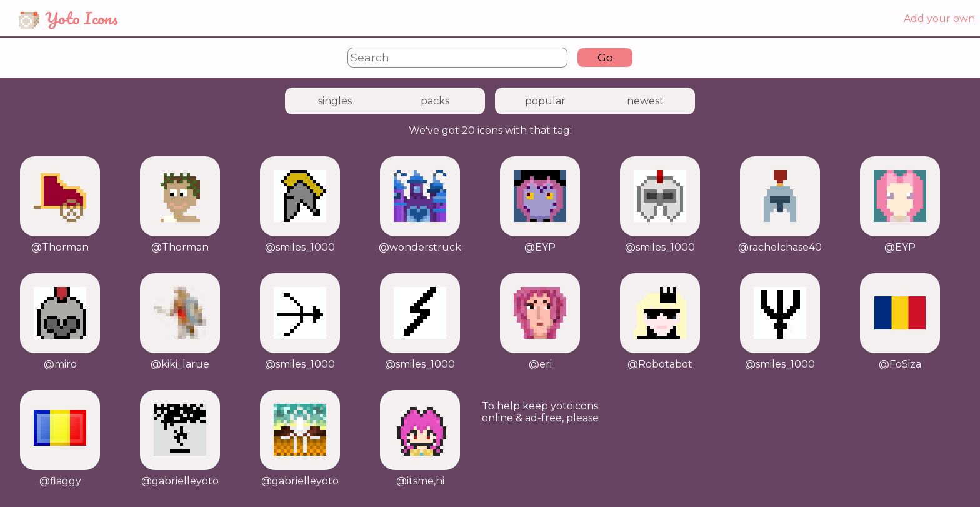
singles (335, 101)
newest (645, 101)
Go (605, 57)
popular (545, 101)
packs (435, 101)
